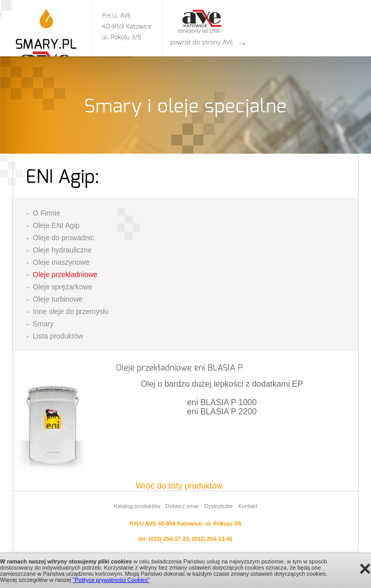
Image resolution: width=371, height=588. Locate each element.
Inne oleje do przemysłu (71, 311)
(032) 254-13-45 (212, 539)
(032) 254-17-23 (169, 539)
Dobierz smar (182, 506)
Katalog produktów (137, 506)
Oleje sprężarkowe (63, 287)
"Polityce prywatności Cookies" (111, 580)
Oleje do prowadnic (64, 238)
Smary (43, 324)
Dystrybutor (218, 506)
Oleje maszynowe (61, 262)
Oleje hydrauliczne (62, 250)
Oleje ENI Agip (56, 225)
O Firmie (47, 213)
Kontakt (248, 506)
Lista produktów (58, 336)
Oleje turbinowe (58, 299)
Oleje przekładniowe (65, 275)
